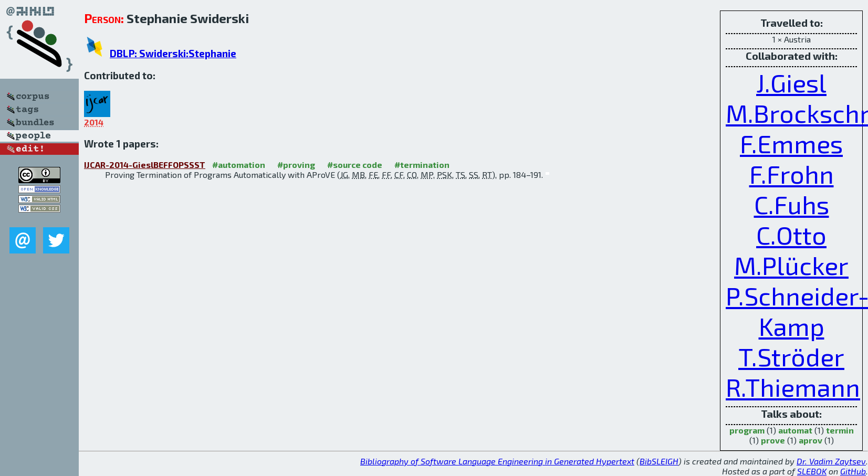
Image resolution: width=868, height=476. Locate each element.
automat (795, 430)
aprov (811, 440)
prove (773, 440)
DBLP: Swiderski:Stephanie (173, 53)
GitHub (853, 471)
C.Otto (791, 235)
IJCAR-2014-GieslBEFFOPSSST (145, 165)
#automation (239, 165)
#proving (296, 165)
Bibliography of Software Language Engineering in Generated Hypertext (497, 461)
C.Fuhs (792, 204)
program (747, 430)
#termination (422, 165)
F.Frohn (792, 174)
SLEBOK (812, 471)
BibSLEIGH (659, 461)
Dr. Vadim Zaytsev (831, 461)
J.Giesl (791, 82)
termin (840, 430)
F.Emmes (791, 143)
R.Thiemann (793, 387)
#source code (355, 165)
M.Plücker (791, 265)
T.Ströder (791, 356)
